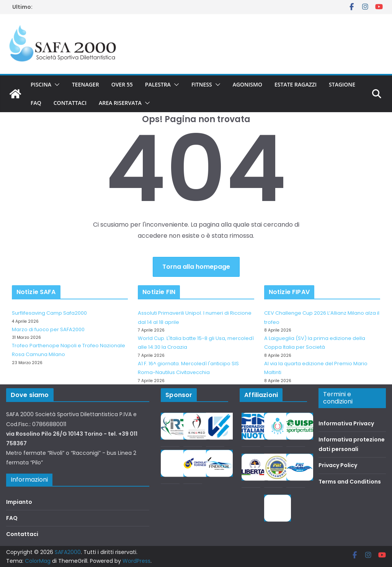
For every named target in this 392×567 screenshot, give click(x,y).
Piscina (41, 84)
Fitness (202, 84)
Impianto (19, 502)
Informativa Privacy (346, 423)
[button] (56, 85)
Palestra (158, 84)
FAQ (36, 103)
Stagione (342, 84)
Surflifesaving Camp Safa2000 (49, 313)
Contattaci (70, 103)
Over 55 (122, 84)
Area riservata (120, 103)
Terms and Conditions (350, 482)
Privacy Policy (338, 465)
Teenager (86, 84)
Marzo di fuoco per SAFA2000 (48, 329)
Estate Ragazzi (296, 84)
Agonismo (247, 84)
